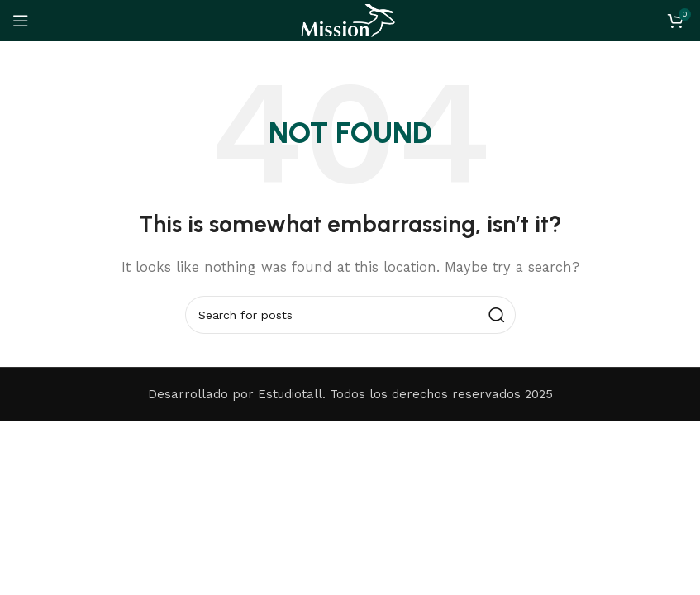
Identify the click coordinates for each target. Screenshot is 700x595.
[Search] (350, 315)
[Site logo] (350, 20)
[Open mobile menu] (21, 21)
